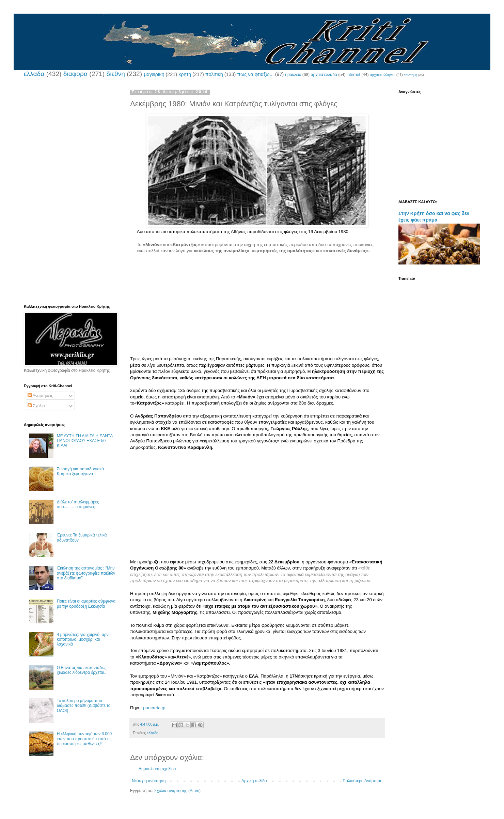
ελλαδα (34, 74)
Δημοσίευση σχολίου (157, 769)
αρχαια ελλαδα (324, 75)
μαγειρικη (154, 74)
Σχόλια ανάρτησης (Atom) (177, 791)
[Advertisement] (257, 308)
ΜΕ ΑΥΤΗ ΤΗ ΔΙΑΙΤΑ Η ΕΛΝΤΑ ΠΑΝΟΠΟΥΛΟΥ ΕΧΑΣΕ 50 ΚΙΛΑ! (85, 441)
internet (353, 75)
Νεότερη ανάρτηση (149, 781)
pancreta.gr (154, 708)
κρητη (185, 74)
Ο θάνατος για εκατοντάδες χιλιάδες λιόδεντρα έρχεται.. (82, 670)
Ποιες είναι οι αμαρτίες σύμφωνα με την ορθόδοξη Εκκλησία (86, 604)
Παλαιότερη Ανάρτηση (363, 781)
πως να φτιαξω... (255, 74)
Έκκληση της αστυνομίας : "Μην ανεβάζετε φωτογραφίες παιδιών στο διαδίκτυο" (86, 573)
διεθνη (115, 74)
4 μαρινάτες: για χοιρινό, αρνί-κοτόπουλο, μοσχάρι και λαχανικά (84, 640)
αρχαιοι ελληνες (383, 75)
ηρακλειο (293, 75)
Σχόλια (36, 406)
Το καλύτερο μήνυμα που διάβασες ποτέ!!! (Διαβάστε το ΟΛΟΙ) (84, 706)
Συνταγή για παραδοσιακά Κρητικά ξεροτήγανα (80, 471)
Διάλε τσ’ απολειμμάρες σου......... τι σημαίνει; (78, 504)
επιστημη (411, 75)
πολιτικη (214, 74)
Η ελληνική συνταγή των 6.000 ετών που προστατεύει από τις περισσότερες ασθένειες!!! (84, 739)
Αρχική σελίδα (254, 781)
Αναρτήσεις (40, 396)
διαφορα (75, 74)
